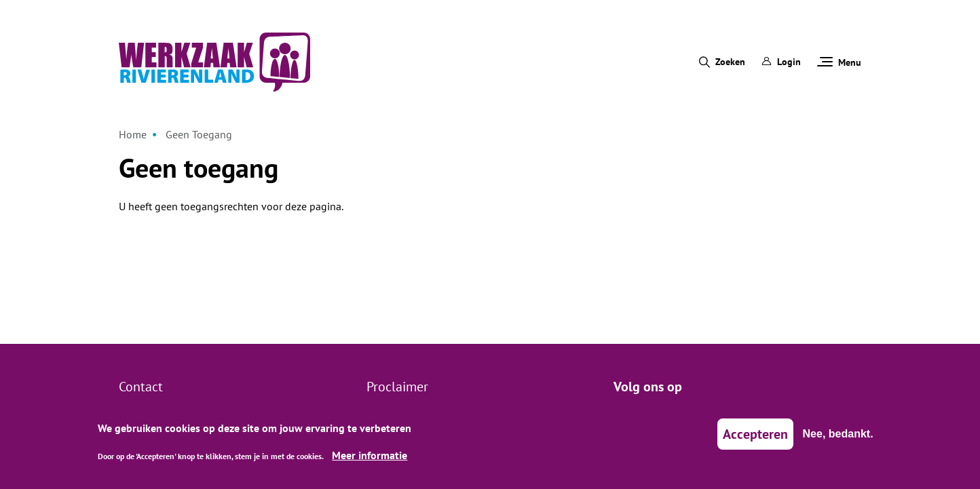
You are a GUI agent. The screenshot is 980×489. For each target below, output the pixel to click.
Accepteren (755, 439)
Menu (839, 62)
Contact (141, 387)
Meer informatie (370, 460)
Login (781, 62)
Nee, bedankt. (838, 439)
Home (133, 134)
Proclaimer (397, 387)
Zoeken (730, 62)
